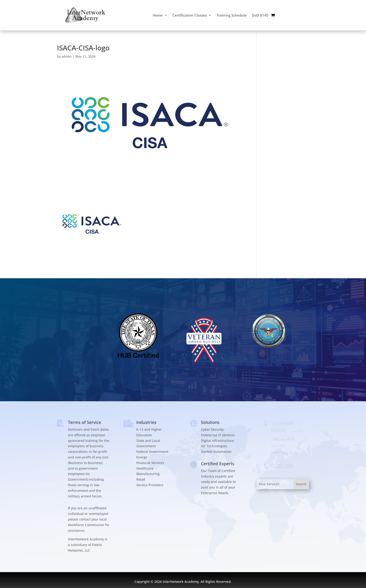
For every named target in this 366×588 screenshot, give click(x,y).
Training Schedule (232, 15)
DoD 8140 (260, 15)
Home (158, 15)
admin (67, 56)
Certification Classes (190, 15)
